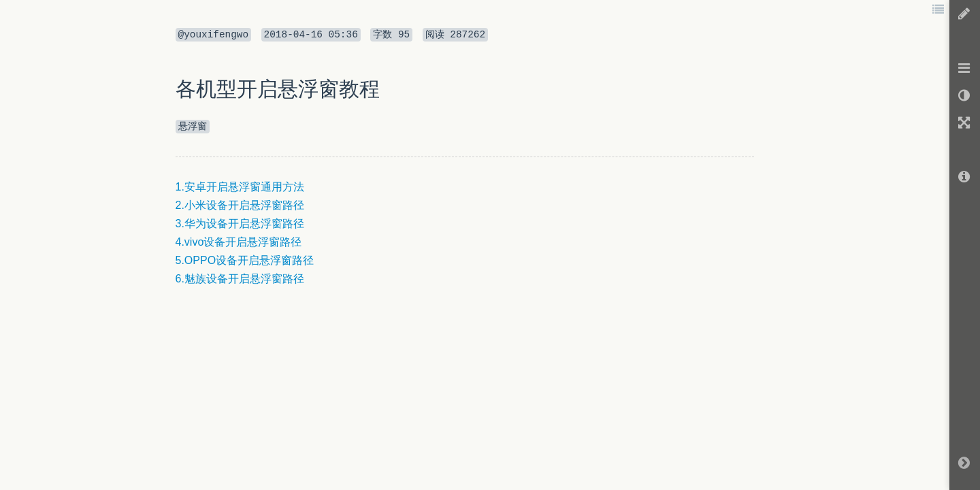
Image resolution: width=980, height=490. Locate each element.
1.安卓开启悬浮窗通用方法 (240, 187)
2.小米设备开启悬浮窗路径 (240, 205)
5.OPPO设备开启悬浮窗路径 (245, 260)
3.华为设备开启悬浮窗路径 (240, 224)
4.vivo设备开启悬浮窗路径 (239, 242)
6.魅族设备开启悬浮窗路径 (240, 279)
